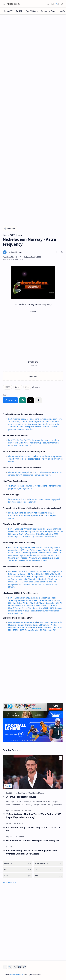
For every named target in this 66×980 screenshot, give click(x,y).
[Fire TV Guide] (32, 11)
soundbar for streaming (36, 486)
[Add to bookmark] (60, 758)
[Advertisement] (33, 50)
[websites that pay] (24, 810)
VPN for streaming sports (39, 440)
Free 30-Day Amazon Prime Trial (22, 622)
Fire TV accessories (25, 475)
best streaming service (18, 419)
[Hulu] (18, 869)
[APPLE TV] (18, 863)
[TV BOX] (19, 11)
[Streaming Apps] (48, 11)
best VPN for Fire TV (17, 440)
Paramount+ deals (26, 429)
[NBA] (18, 876)
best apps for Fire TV (18, 499)
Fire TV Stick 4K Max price (19, 472)
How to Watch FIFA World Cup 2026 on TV (27, 529)
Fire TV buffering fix (17, 513)
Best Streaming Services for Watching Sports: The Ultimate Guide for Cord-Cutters (31, 852)
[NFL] (48, 876)
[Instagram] (10, 967)
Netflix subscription (51, 424)
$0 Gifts (43, 630)
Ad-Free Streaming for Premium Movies (35, 554)
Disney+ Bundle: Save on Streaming (34, 625)
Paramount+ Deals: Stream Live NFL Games (28, 560)
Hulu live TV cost (16, 427)
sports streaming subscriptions (36, 421)
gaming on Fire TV (43, 475)
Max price (29, 427)
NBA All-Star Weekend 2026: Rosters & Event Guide (35, 604)
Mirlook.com (13, 4)
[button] (4, 4)
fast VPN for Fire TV (22, 445)
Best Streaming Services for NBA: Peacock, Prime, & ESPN (32, 599)
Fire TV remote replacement (29, 515)
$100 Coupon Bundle (29, 630)
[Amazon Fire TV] (48, 863)
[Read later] (57, 252)
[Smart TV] (8, 11)
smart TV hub (15, 459)
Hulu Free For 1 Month (41, 627)
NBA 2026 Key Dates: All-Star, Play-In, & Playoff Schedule (34, 602)
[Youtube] (19, 967)
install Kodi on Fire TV (26, 502)
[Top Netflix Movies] (37, 793)
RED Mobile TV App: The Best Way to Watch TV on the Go (33, 829)
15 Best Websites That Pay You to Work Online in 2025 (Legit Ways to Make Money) (34, 816)
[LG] (48, 869)
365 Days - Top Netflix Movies (21, 797)
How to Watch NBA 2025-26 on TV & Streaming (29, 598)
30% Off (52, 630)
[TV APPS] (20, 824)
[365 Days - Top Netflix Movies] (33, 772)
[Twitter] (15, 967)
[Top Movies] (23, 793)
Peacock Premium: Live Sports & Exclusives (40, 558)
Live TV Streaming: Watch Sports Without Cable (36, 553)
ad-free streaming (33, 424)
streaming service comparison (43, 419)
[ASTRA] (7, 387)
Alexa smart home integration (47, 456)
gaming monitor (25, 488)
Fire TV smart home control (21, 456)
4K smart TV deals (16, 486)
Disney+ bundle (42, 427)
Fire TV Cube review (41, 472)
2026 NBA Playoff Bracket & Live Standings (32, 607)
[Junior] (18, 387)
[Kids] (27, 387)
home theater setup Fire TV (34, 459)
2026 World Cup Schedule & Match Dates (38, 537)
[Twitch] (24, 967)
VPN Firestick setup (33, 443)
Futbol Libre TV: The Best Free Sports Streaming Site (33, 840)
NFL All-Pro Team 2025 (18, 571)
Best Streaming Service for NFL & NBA (25, 547)
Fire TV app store (36, 499)
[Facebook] (5, 967)
